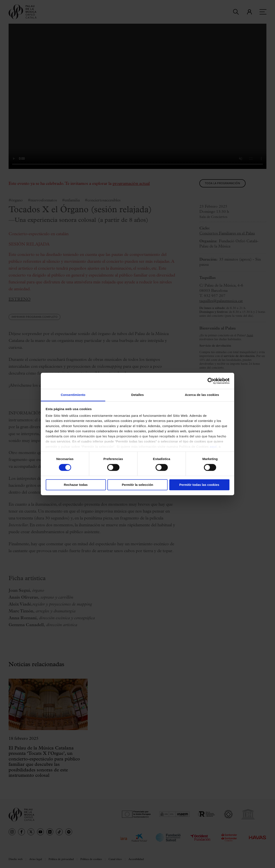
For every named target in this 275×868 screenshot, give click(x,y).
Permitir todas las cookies (199, 485)
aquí (213, 447)
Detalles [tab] (137, 395)
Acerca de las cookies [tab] (202, 395)
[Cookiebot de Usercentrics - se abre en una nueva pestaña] (211, 381)
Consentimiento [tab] (73, 395)
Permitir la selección (137, 485)
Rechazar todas (76, 485)
